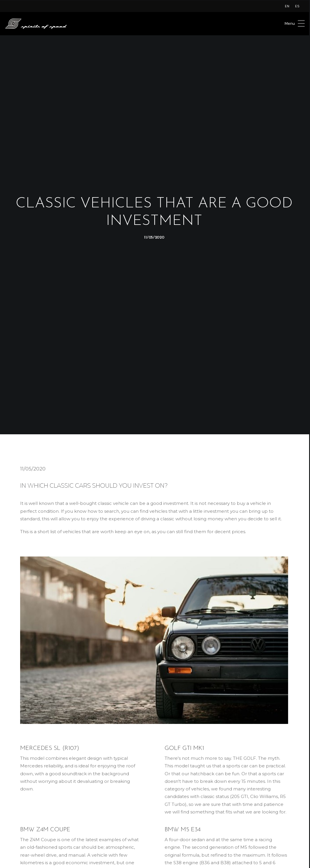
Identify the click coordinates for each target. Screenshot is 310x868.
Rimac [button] (17, 806)
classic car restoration (166, 650)
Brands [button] (92, 794)
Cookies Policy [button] (175, 800)
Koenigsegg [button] (23, 800)
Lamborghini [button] (24, 789)
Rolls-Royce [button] (23, 794)
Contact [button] (94, 818)
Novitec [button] (18, 818)
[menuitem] (287, 6)
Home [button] (92, 789)
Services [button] (94, 800)
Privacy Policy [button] (174, 794)
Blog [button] (90, 812)
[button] (237, 789)
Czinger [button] (18, 812)
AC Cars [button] (18, 824)
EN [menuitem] (287, 6)
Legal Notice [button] (174, 789)
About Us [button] (95, 806)
